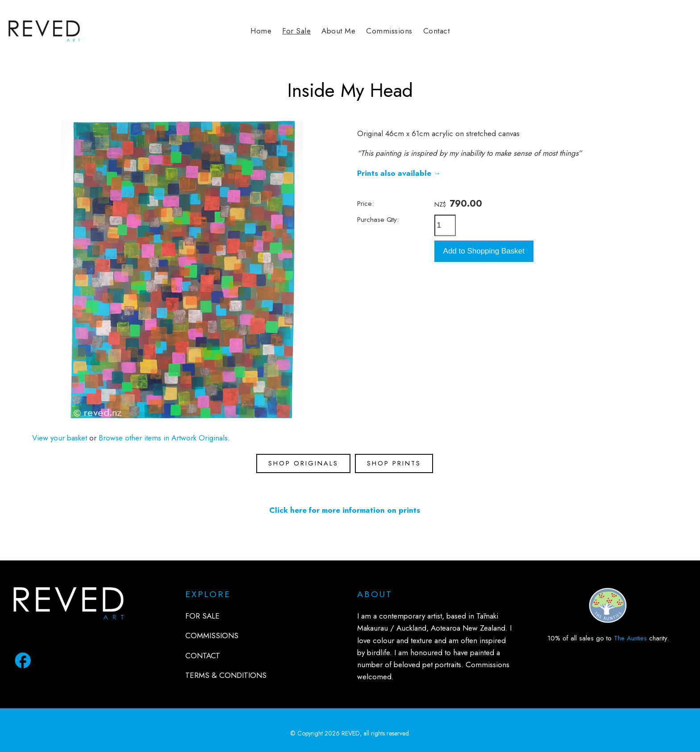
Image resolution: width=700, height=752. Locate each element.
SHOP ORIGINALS (303, 463)
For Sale (296, 31)
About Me (338, 31)
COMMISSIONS (212, 636)
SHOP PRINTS (394, 463)
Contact (437, 31)
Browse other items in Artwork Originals (163, 438)
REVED (351, 733)
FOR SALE (202, 616)
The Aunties (630, 638)
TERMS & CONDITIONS (226, 675)
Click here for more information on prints (345, 510)
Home (261, 31)
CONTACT (203, 656)
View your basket (60, 438)
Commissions (389, 31)
